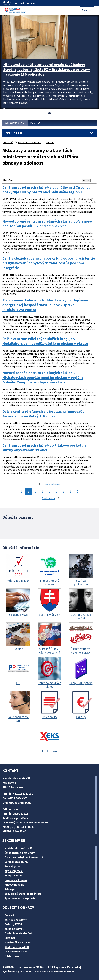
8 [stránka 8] (71, 491)
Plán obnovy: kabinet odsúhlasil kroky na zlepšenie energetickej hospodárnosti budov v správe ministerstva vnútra (45, 305)
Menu (87, 10)
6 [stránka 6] (57, 491)
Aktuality (50, 142)
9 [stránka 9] (78, 491)
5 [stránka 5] (50, 491)
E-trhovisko (12, 956)
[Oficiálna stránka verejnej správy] (30, 3)
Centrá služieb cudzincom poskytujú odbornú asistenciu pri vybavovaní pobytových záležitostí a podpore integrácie (49, 263)
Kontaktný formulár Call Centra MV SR (25, 823)
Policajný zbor (13, 866)
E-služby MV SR (13, 924)
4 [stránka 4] (43, 491)
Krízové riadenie (14, 885)
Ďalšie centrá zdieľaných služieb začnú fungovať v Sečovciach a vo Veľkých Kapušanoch (43, 414)
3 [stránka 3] (35, 491)
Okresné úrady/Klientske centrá (24, 857)
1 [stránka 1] (21, 491)
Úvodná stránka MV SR (15, 123)
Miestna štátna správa (18, 942)
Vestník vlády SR (14, 929)
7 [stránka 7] (64, 491)
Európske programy (16, 862)
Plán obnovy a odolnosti (29, 142)
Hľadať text (9, 180)
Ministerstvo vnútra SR (19, 848)
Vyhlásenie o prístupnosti (18, 972)
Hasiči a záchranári (16, 880)
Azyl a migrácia (14, 871)
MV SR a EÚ (35, 123)
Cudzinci (10, 938)
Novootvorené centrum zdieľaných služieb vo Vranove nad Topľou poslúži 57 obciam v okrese (47, 224)
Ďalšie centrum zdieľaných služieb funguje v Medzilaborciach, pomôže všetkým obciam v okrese (45, 341)
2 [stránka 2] (28, 491)
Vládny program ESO (17, 947)
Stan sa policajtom (16, 920)
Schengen (10, 889)
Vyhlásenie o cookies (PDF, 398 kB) (55, 972)
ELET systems (58, 967)
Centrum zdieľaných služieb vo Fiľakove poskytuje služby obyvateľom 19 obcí (44, 448)
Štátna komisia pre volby (20, 853)
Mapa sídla (74, 967)
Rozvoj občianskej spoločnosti (23, 894)
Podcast (9, 915)
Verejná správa (13, 875)
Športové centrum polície (20, 898)
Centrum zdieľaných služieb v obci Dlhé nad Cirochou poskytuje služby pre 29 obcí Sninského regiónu (46, 190)
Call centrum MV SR (16, 952)
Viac (5, 109)
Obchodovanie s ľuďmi (18, 933)
